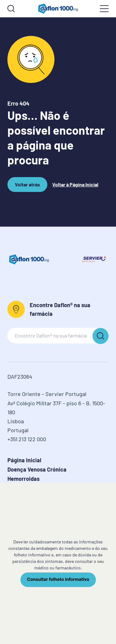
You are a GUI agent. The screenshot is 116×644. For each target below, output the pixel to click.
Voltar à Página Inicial (75, 184)
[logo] (58, 9)
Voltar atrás (28, 187)
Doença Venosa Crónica (37, 469)
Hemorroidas (24, 479)
